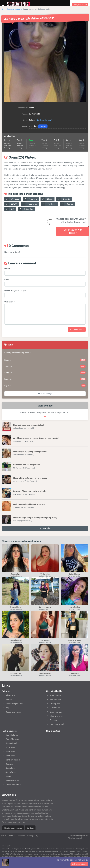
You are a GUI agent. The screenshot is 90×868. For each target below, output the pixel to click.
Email (7, 280)
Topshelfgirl (16, 574)
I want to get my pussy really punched (30, 451)
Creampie (30, 199)
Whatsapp (12, 199)
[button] (45, 62)
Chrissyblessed (74, 574)
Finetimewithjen (45, 673)
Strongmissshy (45, 607)
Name (7, 268)
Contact (30, 828)
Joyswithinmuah (16, 640)
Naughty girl (29, 204)
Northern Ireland (14, 9)
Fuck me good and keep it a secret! (29, 504)
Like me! (43, 126)
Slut (9, 209)
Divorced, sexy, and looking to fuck (29, 425)
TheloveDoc (45, 574)
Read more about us (13, 828)
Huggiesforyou (16, 673)
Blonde (45, 360)
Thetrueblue (74, 673)
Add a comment (77, 329)
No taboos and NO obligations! (27, 465)
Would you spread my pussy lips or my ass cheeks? (36, 438)
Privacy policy (33, 836)
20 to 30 (11, 204)
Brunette (63, 199)
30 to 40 (45, 373)
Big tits (47, 199)
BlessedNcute (16, 607)
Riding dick (25, 209)
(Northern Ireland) (44, 120)
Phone (15, 291)
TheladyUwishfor (74, 640)
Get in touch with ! (73, 231)
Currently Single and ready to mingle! (30, 491)
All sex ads (45, 528)
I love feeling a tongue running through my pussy (35, 518)
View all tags (45, 394)
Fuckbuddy (49, 204)
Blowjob (66, 204)
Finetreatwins (45, 640)
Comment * (9, 302)
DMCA (4, 836)
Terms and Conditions (17, 836)
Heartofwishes (74, 607)
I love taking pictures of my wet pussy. (30, 478)
